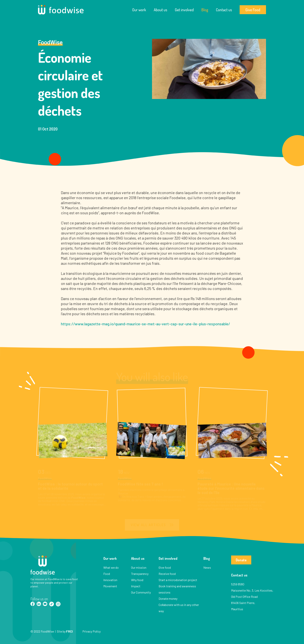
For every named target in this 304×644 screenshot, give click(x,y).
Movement (110, 586)
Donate (241, 560)
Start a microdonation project (178, 580)
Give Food (253, 10)
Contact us (224, 10)
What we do (111, 567)
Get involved (184, 10)
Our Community (141, 592)
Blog (205, 10)
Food (107, 574)
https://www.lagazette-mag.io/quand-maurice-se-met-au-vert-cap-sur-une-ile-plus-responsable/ (146, 324)
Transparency (140, 574)
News (207, 567)
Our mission (139, 567)
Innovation (110, 580)
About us (160, 10)
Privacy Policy (92, 631)
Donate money (168, 598)
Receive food (167, 574)
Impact (136, 586)
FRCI (69, 631)
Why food (137, 580)
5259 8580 (238, 584)
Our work (139, 10)
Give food (165, 567)
